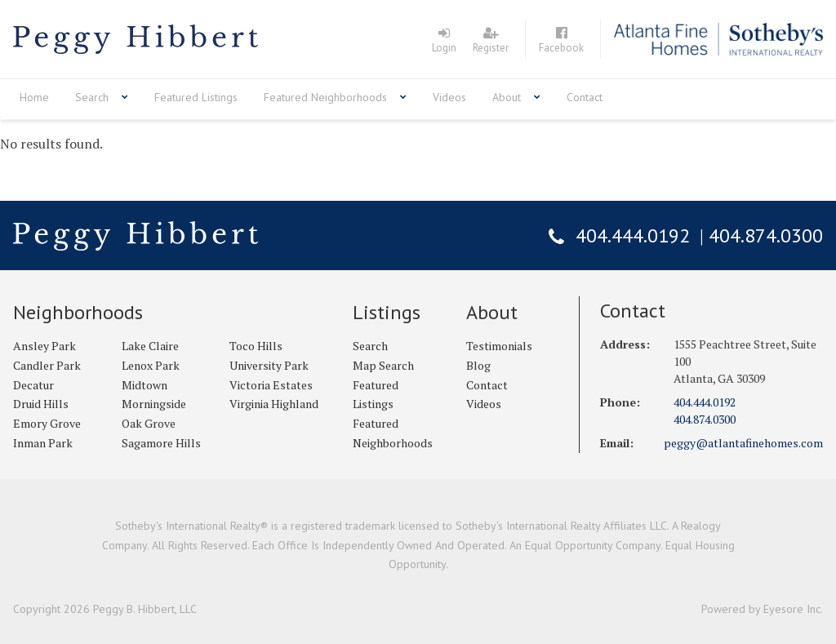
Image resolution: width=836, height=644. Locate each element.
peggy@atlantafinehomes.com (743, 443)
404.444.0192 (633, 235)
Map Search (383, 365)
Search (92, 97)
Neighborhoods (78, 312)
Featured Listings (196, 97)
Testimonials (499, 346)
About (507, 97)
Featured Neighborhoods (325, 97)
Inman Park (43, 443)
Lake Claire (150, 346)
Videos (449, 97)
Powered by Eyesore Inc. (762, 609)
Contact (585, 97)
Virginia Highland (274, 404)
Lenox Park (151, 365)
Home (34, 97)
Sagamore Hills (161, 443)
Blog (478, 365)
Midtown (145, 385)
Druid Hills (41, 404)
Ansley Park (44, 346)
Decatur (33, 385)
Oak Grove (149, 423)
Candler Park (47, 365)
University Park (269, 365)
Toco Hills (256, 346)
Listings (387, 312)
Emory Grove (47, 423)
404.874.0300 (766, 235)
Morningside (154, 404)
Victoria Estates (271, 385)
